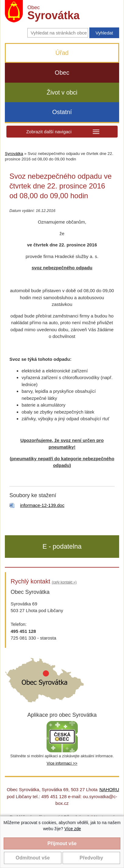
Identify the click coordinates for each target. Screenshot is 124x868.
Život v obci (62, 92)
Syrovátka (14, 154)
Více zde (73, 829)
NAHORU (109, 789)
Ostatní (62, 112)
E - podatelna (62, 546)
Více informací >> (62, 763)
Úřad (62, 53)
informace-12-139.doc (42, 505)
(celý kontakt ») (64, 582)
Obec (62, 73)
